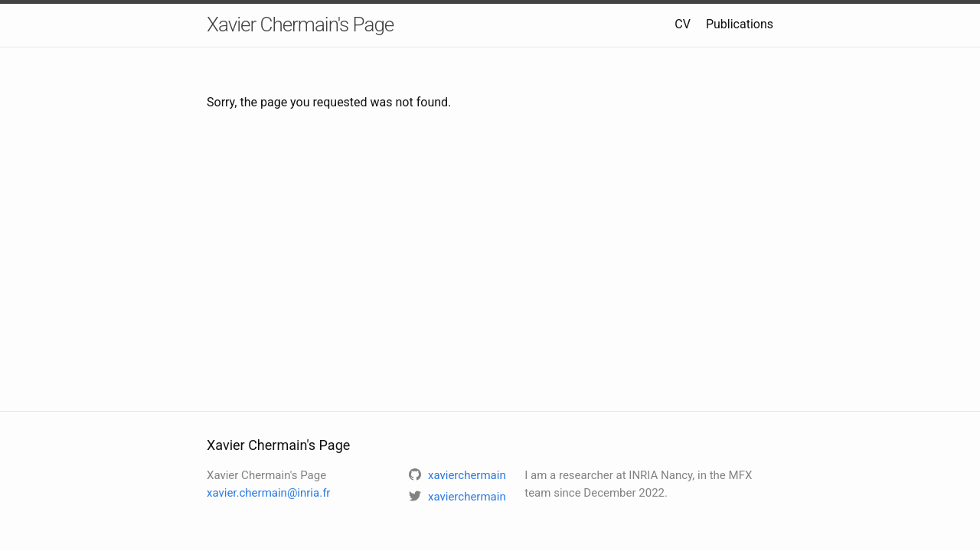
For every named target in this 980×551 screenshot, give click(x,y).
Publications (740, 24)
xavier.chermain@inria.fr (268, 493)
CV (683, 24)
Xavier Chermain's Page (300, 24)
